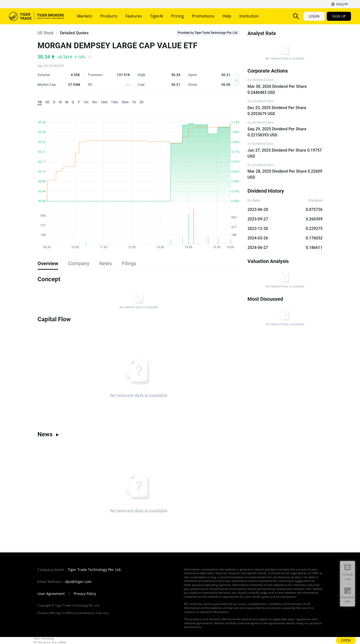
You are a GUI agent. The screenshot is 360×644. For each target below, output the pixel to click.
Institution (249, 16)
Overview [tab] (48, 263)
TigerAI (156, 16)
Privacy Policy (85, 594)
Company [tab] (79, 263)
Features (134, 16)
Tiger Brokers (36, 16)
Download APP (347, 599)
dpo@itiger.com (78, 582)
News (48, 434)
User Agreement (51, 594)
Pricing (177, 16)
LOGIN (314, 16)
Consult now (347, 577)
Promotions (203, 16)
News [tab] (105, 263)
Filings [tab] (129, 263)
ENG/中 (342, 4)
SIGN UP (339, 16)
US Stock (45, 33)
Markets (85, 16)
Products (109, 16)
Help (227, 16)
